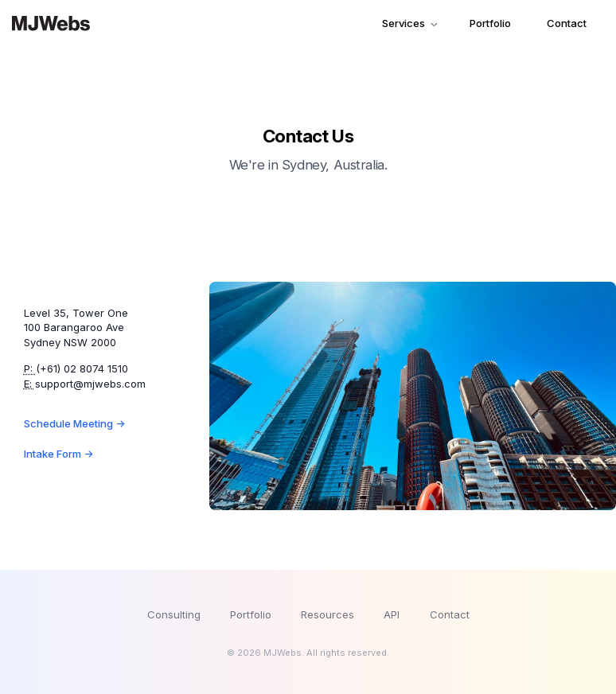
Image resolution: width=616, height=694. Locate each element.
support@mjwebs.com (90, 384)
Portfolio (490, 23)
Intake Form (58, 454)
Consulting (174, 614)
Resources (327, 614)
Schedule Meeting (74, 423)
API (392, 614)
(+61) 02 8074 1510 (82, 368)
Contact (567, 23)
